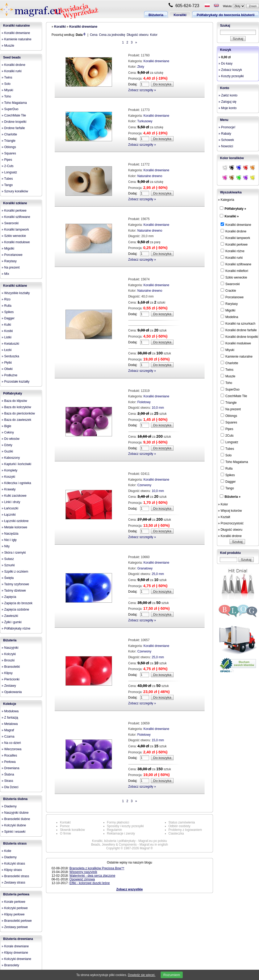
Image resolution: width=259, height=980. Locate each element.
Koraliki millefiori (234, 271)
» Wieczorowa (11, 749)
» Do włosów (11, 439)
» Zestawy (9, 686)
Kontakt (65, 822)
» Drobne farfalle (13, 128)
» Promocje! (227, 127)
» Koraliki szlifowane (16, 217)
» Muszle (8, 46)
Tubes (227, 448)
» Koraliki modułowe (16, 242)
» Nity (6, 546)
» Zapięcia (9, 597)
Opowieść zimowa (82, 879)
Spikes (228, 475)
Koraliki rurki (232, 257)
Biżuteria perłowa (16, 894)
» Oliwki (7, 369)
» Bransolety (10, 965)
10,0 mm (158, 408)
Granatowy (145, 568)
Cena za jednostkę (112, 35)
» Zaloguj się (227, 102)
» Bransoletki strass (15, 876)
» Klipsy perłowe (13, 914)
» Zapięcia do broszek (17, 603)
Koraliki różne (233, 251)
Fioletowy (144, 402)
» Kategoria (226, 200)
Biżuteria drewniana (18, 939)
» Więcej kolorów (230, 511)
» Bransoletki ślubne (16, 819)
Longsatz (229, 442)
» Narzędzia (10, 534)
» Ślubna (8, 774)
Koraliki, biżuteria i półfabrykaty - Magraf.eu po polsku (129, 841)
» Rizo (6, 299)
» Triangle (9, 141)
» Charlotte (9, 134)
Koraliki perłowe (234, 244)
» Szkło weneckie (14, 236)
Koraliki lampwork (235, 238)
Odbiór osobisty (179, 826)
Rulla (227, 468)
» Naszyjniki (10, 648)
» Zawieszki (10, 616)
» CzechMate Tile (14, 115)
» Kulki (6, 325)
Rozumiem (172, 975)
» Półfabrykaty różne (16, 628)
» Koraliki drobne (13, 65)
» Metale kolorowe (14, 527)
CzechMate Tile (234, 396)
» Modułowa (10, 711)
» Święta (8, 578)
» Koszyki (8, 477)
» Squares (9, 153)
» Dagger (8, 318)
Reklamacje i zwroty (121, 833)
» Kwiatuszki (10, 344)
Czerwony (144, 485)
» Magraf (8, 730)
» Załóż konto (228, 95)
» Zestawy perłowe (15, 927)
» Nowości (226, 146)
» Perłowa (9, 762)
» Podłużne (9, 375)
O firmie (65, 833)
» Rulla (6, 306)
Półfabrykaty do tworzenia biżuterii (226, 15)
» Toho (6, 96)
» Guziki (7, 451)
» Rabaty (225, 134)
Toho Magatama (234, 462)
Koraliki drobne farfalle (239, 330)
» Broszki (8, 660)
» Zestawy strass (13, 883)
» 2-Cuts (7, 166)
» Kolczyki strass (13, 864)
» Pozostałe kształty (16, 382)
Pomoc (65, 826)
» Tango (7, 185)
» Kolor (223, 504)
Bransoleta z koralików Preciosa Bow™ (97, 868)
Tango (227, 488)
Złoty (141, 67)
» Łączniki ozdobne (15, 521)
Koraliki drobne (233, 231)
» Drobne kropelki (14, 122)
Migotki (228, 310)
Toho (226, 383)
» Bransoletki (11, 667)
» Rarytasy (9, 261)
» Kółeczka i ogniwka (16, 483)
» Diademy (9, 806)
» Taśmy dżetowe (14, 591)
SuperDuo (230, 389)
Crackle (228, 290)
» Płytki (7, 363)
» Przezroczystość (231, 523)
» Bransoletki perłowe (17, 921)
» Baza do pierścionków (18, 413)
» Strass (7, 781)
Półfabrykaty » (235, 209)
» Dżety (7, 445)
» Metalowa (10, 724)
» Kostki (7, 331)
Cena (94, 35)
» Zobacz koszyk (230, 70)
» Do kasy (225, 64)
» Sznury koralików (15, 191)
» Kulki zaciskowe (14, 496)
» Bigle (6, 426)
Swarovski (230, 284)
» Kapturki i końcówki (16, 464)
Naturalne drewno (150, 176)
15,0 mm (158, 740)
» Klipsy (7, 673)
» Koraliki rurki (12, 71)
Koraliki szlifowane (236, 264)
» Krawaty (9, 489)
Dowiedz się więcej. (142, 975)
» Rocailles (9, 755)
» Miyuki (7, 90)
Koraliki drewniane (83, 27)
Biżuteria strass (15, 844)
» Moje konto (228, 108)
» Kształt (224, 517)
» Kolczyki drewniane (16, 959)
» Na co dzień (11, 743)
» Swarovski (10, 223)
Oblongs (229, 416)
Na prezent (231, 409)
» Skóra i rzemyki (14, 553)
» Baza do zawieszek (16, 420)
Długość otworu (138, 35)
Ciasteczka (176, 833)
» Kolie (6, 851)
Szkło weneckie (234, 277)
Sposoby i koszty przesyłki (125, 826)
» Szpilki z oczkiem (15, 572)
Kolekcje (10, 704)
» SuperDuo (10, 109)
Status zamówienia (182, 822)
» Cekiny (8, 432)
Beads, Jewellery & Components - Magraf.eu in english (129, 845)
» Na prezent (11, 267)
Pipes (227, 429)
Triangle (229, 402)
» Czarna (8, 737)
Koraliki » (232, 216)
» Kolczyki (9, 654)
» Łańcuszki (10, 508)
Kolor (154, 35)
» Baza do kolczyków (16, 407)
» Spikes (8, 312)
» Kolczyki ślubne (14, 825)
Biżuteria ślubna (15, 799)
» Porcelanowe (12, 255)
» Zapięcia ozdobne (15, 610)
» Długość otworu (230, 530)
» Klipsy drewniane (15, 953)
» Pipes (7, 160)
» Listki (6, 337)
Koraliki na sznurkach (238, 323)
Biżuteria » (233, 497)
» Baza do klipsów (14, 401)
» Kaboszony (11, 458)
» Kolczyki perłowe (15, 908)
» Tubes (7, 179)
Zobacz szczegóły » (142, 90)
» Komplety (9, 470)
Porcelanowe (232, 297)
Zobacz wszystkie (129, 889)
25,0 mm (158, 574)
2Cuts (227, 435)
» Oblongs (9, 147)
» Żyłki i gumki (12, 622)
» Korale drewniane (15, 946)
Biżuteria (156, 15)
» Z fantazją (10, 718)
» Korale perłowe (13, 902)
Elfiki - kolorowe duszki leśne (90, 883)
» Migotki (8, 248)
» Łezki (7, 350)
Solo (226, 455)
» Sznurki (8, 565)
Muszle (228, 376)
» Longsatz (9, 172)
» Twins (7, 77)
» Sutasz (8, 559)
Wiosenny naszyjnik (83, 872)
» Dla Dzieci (10, 787)
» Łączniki (9, 515)
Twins (227, 369)
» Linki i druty (11, 502)
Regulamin (115, 830)
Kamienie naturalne (237, 356)
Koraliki (180, 15)
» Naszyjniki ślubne (15, 813)
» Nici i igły (9, 540)
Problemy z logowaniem (185, 830)
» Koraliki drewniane (16, 33)
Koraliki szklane (15, 203)
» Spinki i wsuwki (14, 832)
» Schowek (226, 140)
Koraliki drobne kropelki (239, 337)
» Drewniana (10, 768)
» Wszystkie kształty (16, 293)
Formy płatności (118, 822)
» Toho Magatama (14, 103)
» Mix (5, 274)
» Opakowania (12, 692)
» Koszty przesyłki (231, 76)
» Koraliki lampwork (15, 230)
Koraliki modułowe (236, 343)
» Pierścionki (11, 679)
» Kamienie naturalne (16, 39)
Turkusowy (145, 121)
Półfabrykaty (13, 393)
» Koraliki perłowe (14, 211)
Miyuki (227, 350)
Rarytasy (229, 304)
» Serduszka (10, 356)
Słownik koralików (72, 830)
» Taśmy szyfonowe (15, 584)
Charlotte (229, 363)
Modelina (229, 317)
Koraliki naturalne (16, 26)
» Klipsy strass (12, 870)
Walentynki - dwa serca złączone (92, 876)
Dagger (228, 481)
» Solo (6, 84)
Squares (229, 422)
